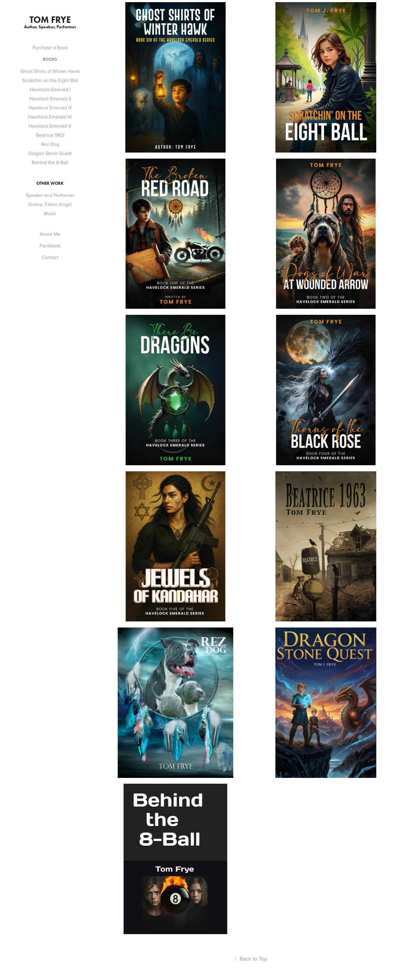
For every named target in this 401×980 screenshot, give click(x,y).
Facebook (50, 246)
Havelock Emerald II (50, 98)
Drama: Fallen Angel (50, 204)
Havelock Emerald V (50, 126)
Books (50, 59)
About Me (50, 234)
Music (50, 213)
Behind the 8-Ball (50, 162)
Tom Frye (50, 20)
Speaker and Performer (50, 195)
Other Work (50, 183)
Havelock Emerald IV (50, 117)
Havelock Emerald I (50, 89)
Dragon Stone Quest (50, 153)
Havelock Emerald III (50, 108)
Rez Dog (50, 144)
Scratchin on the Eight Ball (50, 80)
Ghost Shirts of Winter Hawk (50, 71)
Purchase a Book (50, 47)
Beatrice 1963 (50, 135)
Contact (50, 257)
